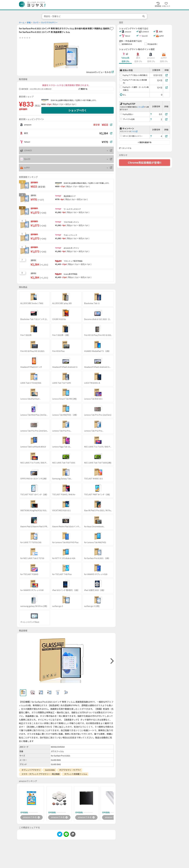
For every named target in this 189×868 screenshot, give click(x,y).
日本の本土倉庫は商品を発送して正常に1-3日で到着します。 (74, 100)
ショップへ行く (78, 110)
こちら (140, 107)
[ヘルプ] (151, 114)
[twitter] (60, 835)
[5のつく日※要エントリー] (166, 136)
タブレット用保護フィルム (76, 774)
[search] (144, 16)
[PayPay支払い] (166, 114)
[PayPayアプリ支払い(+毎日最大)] (166, 75)
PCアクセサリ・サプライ (70, 770)
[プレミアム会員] (166, 119)
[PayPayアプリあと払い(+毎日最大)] (166, 80)
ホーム (22, 23)
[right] (112, 661)
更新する (83, 89)
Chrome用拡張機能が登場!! (145, 163)
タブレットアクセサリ (31, 770)
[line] (66, 835)
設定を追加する (145, 142)
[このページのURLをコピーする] (73, 834)
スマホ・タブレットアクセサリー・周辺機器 (41, 774)
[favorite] (112, 29)
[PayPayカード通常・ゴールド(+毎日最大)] (166, 87)
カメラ (36, 23)
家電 (29, 23)
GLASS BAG (50, 770)
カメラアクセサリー (49, 23)
